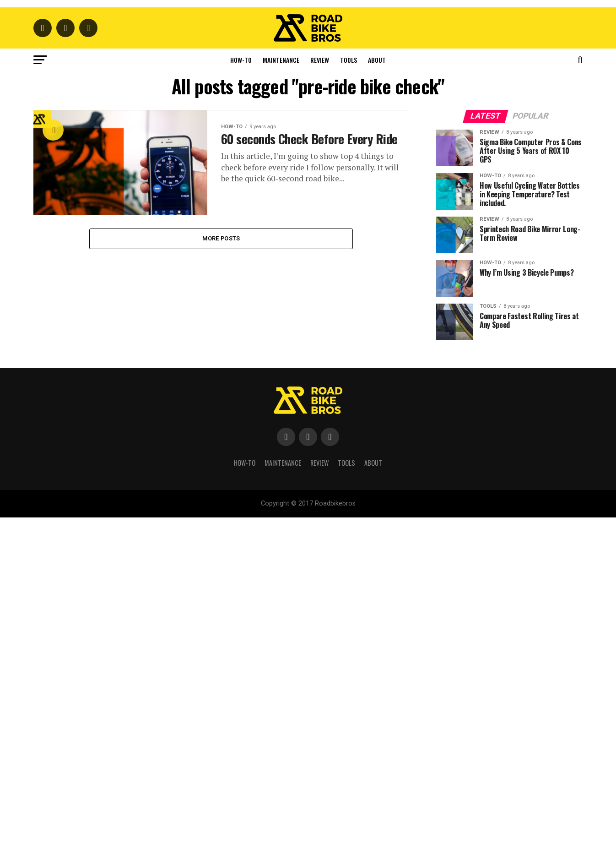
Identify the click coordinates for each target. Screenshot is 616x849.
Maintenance (281, 251)
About (377, 251)
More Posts (221, 429)
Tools (349, 251)
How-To (241, 251)
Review (320, 251)
